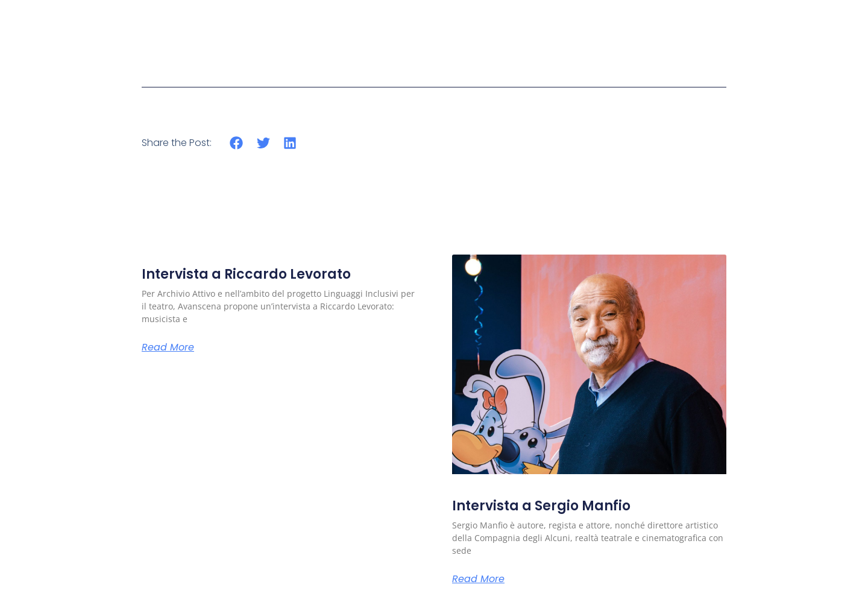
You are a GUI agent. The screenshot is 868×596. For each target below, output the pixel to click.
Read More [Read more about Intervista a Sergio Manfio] (478, 579)
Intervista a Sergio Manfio (541, 506)
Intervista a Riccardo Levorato (246, 274)
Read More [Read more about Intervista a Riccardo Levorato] (168, 347)
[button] (237, 143)
